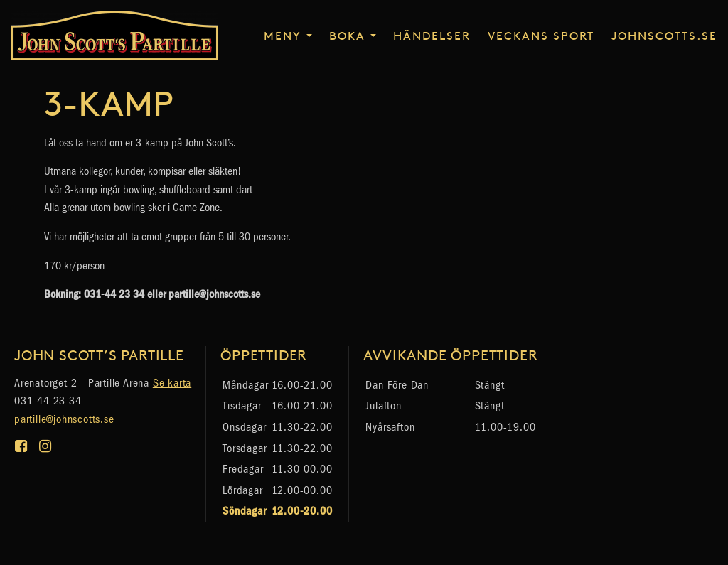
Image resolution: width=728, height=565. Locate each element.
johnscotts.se (664, 35)
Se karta (172, 383)
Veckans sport (541, 35)
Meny (283, 35)
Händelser (432, 35)
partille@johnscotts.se (64, 419)
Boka (347, 35)
